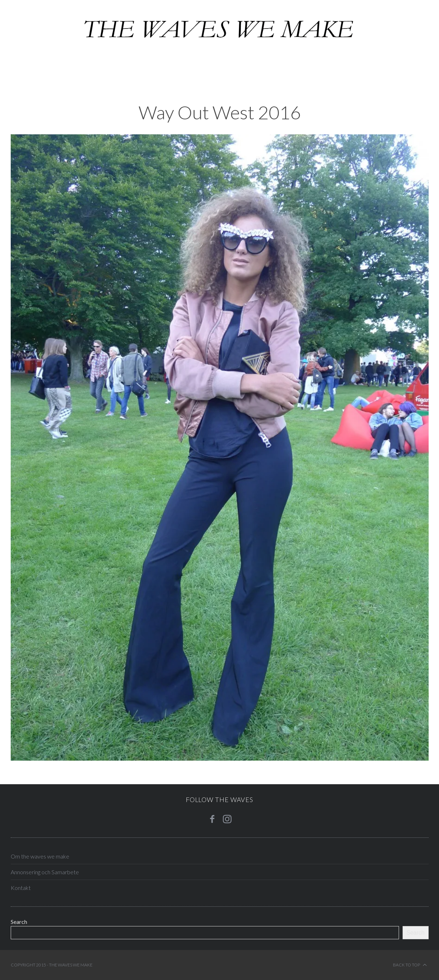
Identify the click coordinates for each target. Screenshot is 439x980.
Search (19, 922)
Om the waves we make (40, 856)
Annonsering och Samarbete (45, 872)
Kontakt (21, 888)
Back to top (410, 965)
